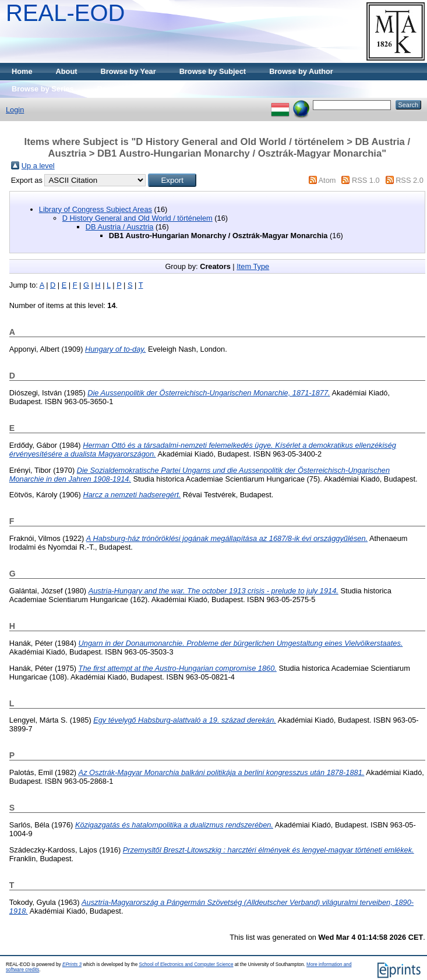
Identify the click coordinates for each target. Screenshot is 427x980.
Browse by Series (43, 89)
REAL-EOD (66, 13)
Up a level (38, 166)
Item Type (253, 266)
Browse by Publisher (134, 89)
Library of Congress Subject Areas (96, 209)
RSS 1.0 (366, 180)
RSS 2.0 (410, 180)
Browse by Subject (213, 71)
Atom (327, 180)
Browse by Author (301, 71)
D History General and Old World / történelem (137, 218)
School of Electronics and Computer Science (186, 965)
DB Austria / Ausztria (120, 227)
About (67, 71)
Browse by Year (128, 71)
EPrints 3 (72, 965)
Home (22, 71)
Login (15, 110)
